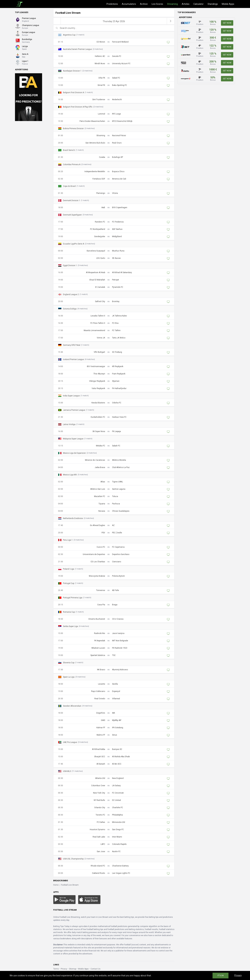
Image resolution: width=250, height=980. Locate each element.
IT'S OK (221, 976)
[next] (171, 21)
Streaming (172, 4)
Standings (213, 4)
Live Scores (157, 4)
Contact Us (96, 969)
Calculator (199, 4)
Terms (56, 969)
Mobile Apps (228, 4)
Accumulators (129, 4)
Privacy (64, 969)
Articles (186, 4)
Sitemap (73, 969)
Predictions (112, 4)
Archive (144, 4)
